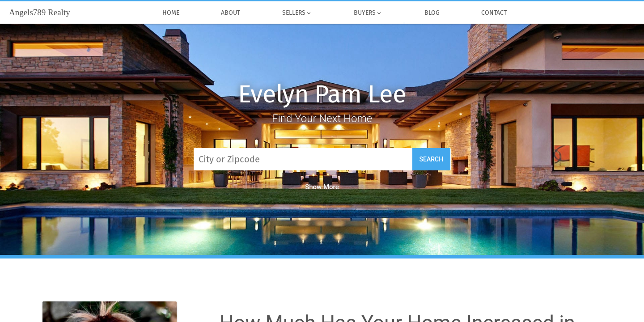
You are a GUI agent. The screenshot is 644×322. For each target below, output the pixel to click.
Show (322, 187)
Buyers (369, 13)
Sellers (297, 13)
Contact (494, 13)
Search (432, 159)
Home (171, 13)
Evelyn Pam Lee (322, 94)
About (231, 13)
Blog (432, 13)
